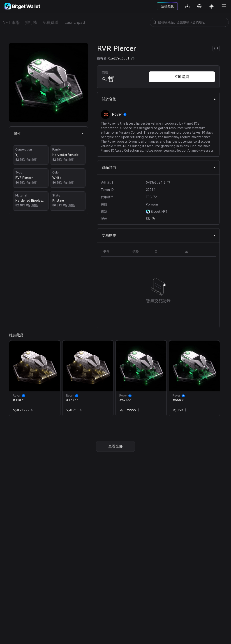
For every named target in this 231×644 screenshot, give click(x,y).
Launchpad (75, 22)
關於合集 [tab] (159, 99)
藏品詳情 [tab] (159, 167)
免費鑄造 (51, 22)
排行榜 (31, 22)
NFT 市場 (11, 22)
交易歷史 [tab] (159, 235)
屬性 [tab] (49, 134)
